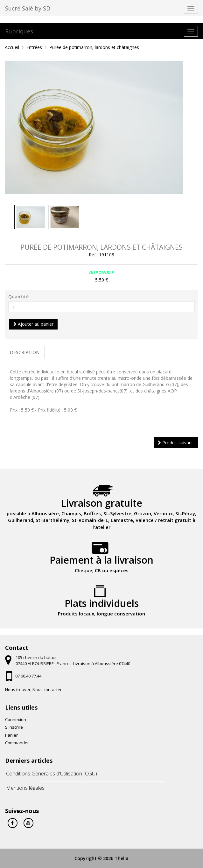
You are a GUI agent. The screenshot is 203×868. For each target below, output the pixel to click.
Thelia (122, 858)
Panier (11, 735)
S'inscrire (14, 727)
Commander (17, 743)
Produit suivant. (176, 443)
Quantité (18, 297)
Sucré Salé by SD (28, 8)
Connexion (16, 719)
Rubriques (19, 31)
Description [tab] (25, 352)
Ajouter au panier (33, 324)
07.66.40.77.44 (28, 676)
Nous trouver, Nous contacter (33, 690)
